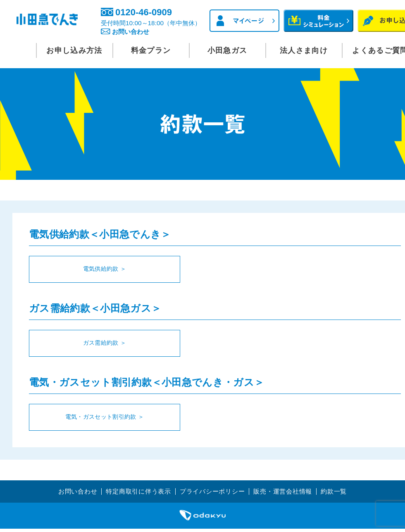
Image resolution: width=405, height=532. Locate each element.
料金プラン (151, 50)
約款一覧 (341, 490)
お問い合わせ (143, 32)
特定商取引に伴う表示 (135, 490)
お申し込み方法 (74, 50)
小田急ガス (228, 50)
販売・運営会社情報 (287, 490)
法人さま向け (304, 50)
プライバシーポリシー (213, 490)
